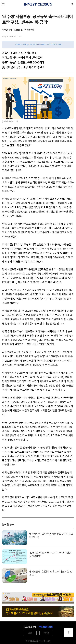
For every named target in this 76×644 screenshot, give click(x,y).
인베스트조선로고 (38, 4)
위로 (69, 632)
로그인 (30, 633)
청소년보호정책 (30, 627)
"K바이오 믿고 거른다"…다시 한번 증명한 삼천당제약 (50, 554)
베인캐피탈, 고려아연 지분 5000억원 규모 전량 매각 (51, 535)
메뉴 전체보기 (4, 4)
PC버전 (46, 633)
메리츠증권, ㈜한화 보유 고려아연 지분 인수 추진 (51, 573)
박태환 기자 (7, 30)
